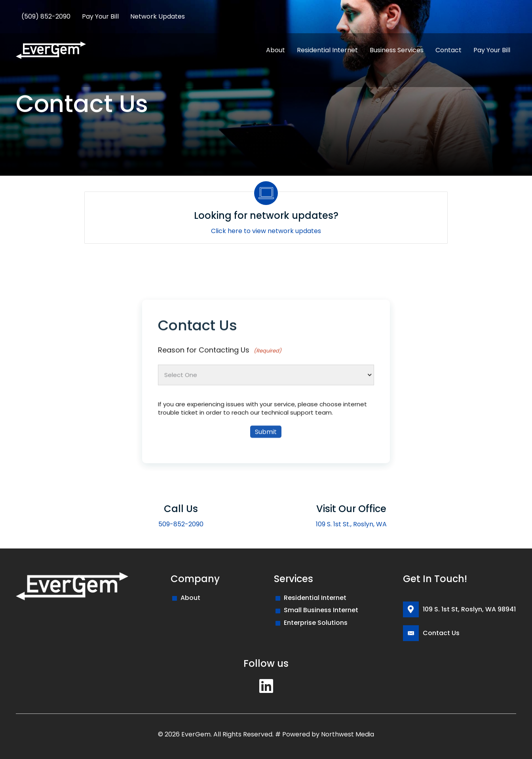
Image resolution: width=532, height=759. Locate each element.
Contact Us (441, 633)
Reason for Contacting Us (220, 390)
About (190, 598)
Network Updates (158, 16)
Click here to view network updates (266, 231)
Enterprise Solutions (316, 623)
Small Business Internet (321, 610)
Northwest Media (348, 734)
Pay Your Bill (100, 16)
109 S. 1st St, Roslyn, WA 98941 (469, 609)
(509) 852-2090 (46, 16)
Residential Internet (315, 598)
